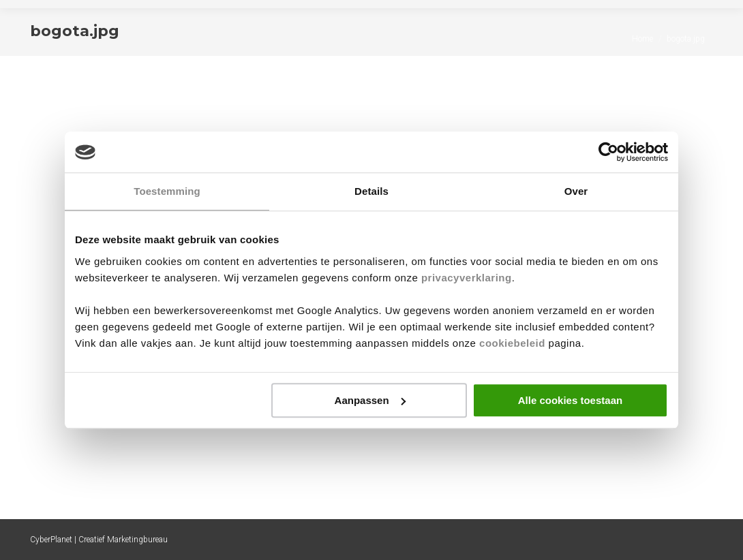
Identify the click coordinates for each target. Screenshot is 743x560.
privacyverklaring (467, 278)
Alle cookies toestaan (570, 400)
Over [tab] (576, 191)
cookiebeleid (512, 343)
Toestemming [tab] (167, 191)
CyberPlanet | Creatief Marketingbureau (99, 540)
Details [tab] (371, 191)
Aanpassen (370, 400)
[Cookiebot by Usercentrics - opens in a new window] (608, 152)
